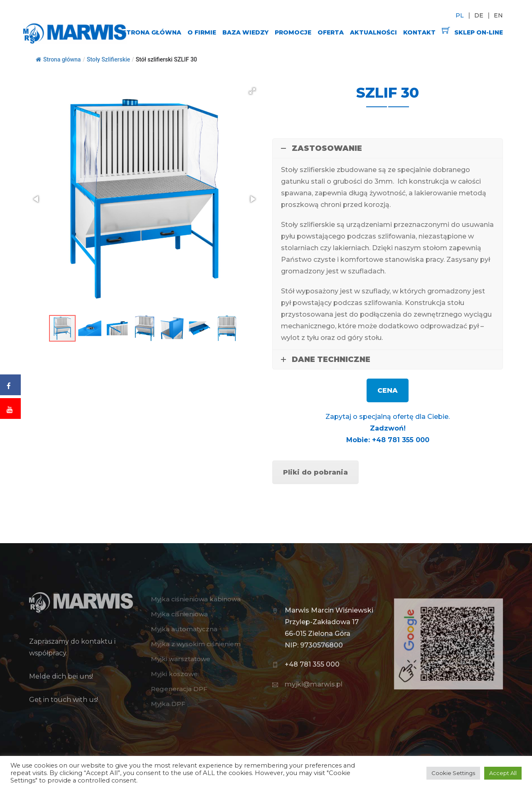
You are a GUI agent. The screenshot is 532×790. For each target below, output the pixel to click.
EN (498, 15)
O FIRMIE (202, 32)
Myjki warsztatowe (181, 659)
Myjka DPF (168, 704)
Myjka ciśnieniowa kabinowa (196, 599)
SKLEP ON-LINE (472, 31)
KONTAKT (419, 32)
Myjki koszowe (174, 674)
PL (460, 15)
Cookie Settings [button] (453, 773)
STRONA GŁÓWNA (152, 32)
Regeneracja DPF (179, 689)
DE (479, 15)
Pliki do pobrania (315, 472)
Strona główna (58, 59)
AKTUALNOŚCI (373, 32)
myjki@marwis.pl (314, 684)
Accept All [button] (503, 773)
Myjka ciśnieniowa (179, 614)
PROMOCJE (293, 32)
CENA (388, 390)
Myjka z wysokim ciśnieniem (196, 644)
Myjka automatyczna (184, 629)
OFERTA (331, 32)
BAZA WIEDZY (245, 32)
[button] (252, 91)
